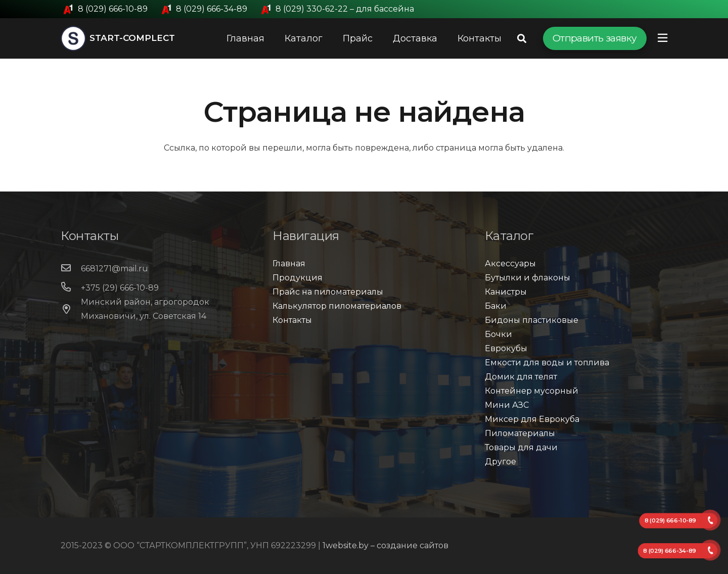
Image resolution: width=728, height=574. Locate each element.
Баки (496, 306)
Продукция (298, 278)
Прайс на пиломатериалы (328, 292)
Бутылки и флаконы (528, 278)
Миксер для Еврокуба (532, 419)
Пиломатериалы (520, 433)
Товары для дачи (521, 447)
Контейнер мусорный (532, 391)
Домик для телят (521, 377)
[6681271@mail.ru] (71, 269)
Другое (500, 462)
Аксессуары (510, 264)
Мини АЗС (507, 405)
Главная (289, 264)
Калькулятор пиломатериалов (337, 306)
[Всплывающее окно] (663, 38)
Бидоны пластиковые (532, 320)
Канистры (506, 292)
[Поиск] (522, 39)
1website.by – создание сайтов (385, 545)
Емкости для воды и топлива (547, 363)
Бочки (498, 334)
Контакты (292, 320)
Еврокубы (506, 348)
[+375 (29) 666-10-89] (71, 288)
